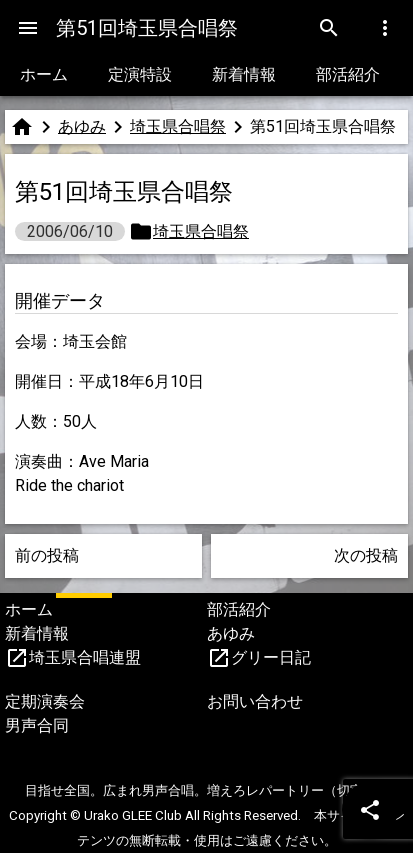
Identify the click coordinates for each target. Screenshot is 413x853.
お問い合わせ (255, 701)
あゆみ (82, 126)
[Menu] (28, 28)
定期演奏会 (45, 701)
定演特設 (140, 74)
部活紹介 (348, 74)
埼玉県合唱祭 (178, 126)
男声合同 (37, 725)
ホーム (44, 74)
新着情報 (244, 74)
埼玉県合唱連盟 (85, 657)
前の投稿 (47, 555)
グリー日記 (271, 657)
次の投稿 (366, 555)
